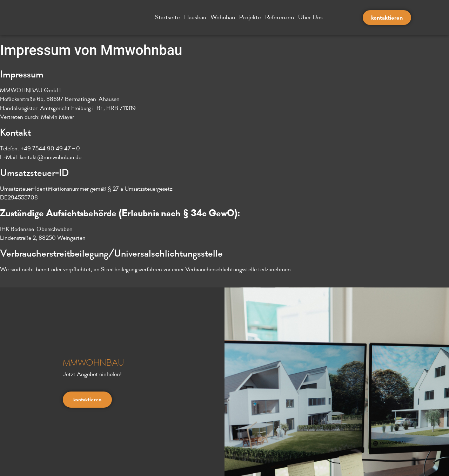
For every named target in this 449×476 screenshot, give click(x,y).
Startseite (169, 17)
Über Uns (311, 17)
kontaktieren (87, 400)
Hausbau (196, 17)
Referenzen (281, 17)
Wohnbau (224, 17)
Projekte (251, 17)
